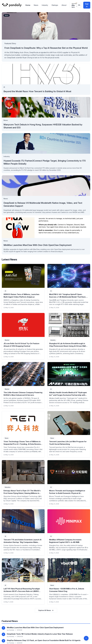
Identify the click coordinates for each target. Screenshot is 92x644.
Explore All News (46, 615)
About (64, 5)
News (36, 5)
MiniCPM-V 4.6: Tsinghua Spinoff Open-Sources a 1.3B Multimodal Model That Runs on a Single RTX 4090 (69, 297)
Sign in (87, 5)
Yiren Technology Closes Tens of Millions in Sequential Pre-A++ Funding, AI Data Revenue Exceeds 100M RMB (23, 444)
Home (28, 5)
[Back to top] (86, 638)
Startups (55, 5)
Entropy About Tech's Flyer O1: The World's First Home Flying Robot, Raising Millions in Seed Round (22, 493)
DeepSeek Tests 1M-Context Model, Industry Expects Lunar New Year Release (40, 639)
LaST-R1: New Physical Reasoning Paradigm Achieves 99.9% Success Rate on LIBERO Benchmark (22, 591)
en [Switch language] (79, 5)
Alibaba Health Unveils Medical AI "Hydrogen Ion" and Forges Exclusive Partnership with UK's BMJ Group (68, 395)
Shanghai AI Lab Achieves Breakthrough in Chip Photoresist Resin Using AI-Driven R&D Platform (68, 346)
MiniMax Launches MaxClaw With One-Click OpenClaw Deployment (35, 633)
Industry (45, 5)
